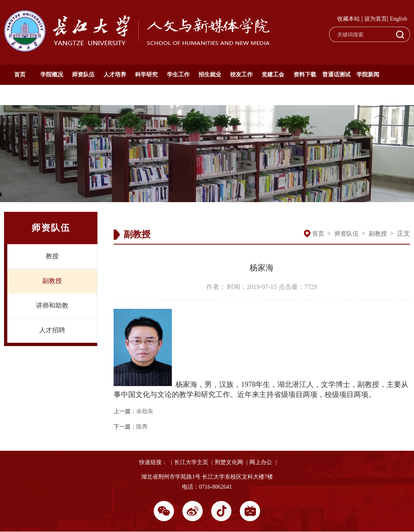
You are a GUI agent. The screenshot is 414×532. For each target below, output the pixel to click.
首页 (20, 75)
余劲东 (145, 411)
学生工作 (178, 75)
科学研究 (146, 75)
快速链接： (153, 462)
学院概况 (52, 75)
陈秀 (142, 427)
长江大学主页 (191, 462)
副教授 (52, 281)
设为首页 (376, 19)
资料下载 (305, 75)
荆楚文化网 (229, 462)
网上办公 (261, 462)
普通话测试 (336, 75)
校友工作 (241, 75)
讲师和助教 (52, 305)
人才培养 (115, 75)
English (398, 19)
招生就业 (210, 75)
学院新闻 (368, 75)
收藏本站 (349, 19)
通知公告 (20, 95)
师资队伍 (83, 75)
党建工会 (273, 75)
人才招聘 (52, 330)
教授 (52, 256)
